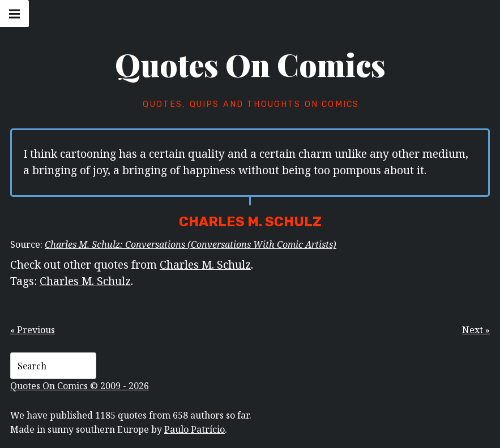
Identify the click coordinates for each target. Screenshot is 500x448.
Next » (476, 330)
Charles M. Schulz (205, 264)
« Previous (33, 330)
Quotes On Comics (250, 64)
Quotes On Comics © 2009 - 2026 (80, 386)
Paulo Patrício (195, 429)
